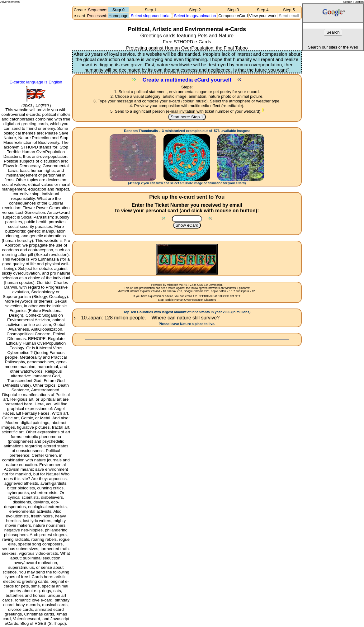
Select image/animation (195, 16)
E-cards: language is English (36, 82)
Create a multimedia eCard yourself (187, 80)
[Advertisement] (28, 27)
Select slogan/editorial (151, 16)
